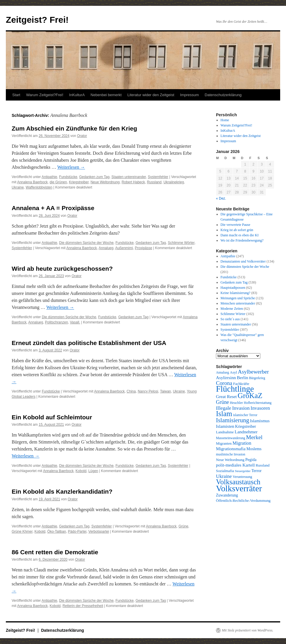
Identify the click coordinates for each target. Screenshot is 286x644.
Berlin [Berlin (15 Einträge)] (242, 378)
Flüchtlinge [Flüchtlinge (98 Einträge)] (235, 389)
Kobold (81, 471)
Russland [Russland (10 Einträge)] (263, 465)
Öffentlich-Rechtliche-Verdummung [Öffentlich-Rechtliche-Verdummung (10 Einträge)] (243, 500)
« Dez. (221, 198)
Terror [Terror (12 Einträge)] (256, 471)
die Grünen (58, 182)
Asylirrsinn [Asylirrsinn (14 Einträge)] (226, 378)
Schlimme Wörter (181, 243)
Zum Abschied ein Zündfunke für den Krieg (74, 128)
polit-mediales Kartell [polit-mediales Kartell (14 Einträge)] (235, 465)
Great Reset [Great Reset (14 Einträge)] (226, 396)
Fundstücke (68, 177)
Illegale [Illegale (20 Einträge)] (224, 408)
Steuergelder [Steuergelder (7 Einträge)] (243, 471)
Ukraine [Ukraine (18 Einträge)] (224, 476)
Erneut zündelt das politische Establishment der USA (89, 343)
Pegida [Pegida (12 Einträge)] (251, 460)
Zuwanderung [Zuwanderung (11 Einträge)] (227, 495)
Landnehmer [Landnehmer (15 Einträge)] (246, 432)
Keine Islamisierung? (236, 293)
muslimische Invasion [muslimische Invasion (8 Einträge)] (231, 454)
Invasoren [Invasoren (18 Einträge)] (260, 408)
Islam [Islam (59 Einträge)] (224, 414)
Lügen (93, 471)
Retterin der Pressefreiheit (83, 606)
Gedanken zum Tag (94, 177)
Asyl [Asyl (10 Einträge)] (233, 372)
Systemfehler (158, 177)
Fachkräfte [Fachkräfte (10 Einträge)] (241, 384)
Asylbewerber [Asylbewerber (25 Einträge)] (253, 372)
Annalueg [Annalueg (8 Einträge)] (223, 372)
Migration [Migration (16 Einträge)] (242, 443)
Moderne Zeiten (232, 309)
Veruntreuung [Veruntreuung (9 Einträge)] (242, 477)
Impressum (189, 95)
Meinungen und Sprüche (238, 298)
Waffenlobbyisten (39, 187)
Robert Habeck (133, 182)
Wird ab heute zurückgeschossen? (62, 269)
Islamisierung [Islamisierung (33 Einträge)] (233, 420)
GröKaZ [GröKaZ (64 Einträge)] (250, 396)
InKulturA (77, 95)
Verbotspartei (99, 532)
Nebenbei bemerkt (106, 95)
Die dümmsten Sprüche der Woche (87, 243)
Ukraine (18, 187)
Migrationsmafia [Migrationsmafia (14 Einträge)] (231, 449)
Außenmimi (124, 248)
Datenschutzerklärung (223, 95)
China (131, 391)
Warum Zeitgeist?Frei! (45, 95)
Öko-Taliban (57, 532)
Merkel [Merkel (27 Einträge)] (254, 437)
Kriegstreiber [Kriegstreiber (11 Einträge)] (246, 426)
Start (16, 95)
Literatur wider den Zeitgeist (151, 95)
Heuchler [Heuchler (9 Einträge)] (236, 403)
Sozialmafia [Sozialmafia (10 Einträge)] (225, 471)
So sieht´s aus (230, 319)
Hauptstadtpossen (233, 288)
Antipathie (49, 177)
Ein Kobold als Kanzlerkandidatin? (62, 491)
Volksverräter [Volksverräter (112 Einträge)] (239, 488)
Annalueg (106, 248)
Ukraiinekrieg (174, 182)
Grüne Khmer (22, 532)
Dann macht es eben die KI (240, 235)
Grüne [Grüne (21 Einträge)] (222, 402)
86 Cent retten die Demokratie (55, 552)
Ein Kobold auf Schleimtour (52, 417)
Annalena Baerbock (33, 182)
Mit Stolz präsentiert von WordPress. (247, 630)
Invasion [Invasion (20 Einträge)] (241, 408)
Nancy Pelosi (148, 391)
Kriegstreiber (79, 182)
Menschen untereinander (238, 303)
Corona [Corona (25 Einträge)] (224, 383)
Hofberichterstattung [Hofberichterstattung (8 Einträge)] (258, 403)
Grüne (183, 526)
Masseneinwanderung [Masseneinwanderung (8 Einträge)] (231, 438)
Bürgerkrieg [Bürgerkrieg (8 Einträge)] (257, 378)
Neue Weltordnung (105, 182)
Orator (82, 136)
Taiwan (165, 391)
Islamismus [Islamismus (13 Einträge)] (260, 421)
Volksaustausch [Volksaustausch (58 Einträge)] (238, 482)
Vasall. (75, 322)
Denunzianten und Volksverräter (243, 261)
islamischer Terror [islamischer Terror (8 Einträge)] (245, 415)
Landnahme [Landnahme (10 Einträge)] (225, 432)
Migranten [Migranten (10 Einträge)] (224, 443)
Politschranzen (56, 322)
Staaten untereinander (129, 177)
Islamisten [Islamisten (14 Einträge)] (225, 426)
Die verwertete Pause (236, 225)
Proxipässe (143, 248)
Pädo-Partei (77, 532)
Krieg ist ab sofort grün (237, 230)
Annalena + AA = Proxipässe (53, 208)
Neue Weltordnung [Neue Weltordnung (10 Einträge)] (230, 460)
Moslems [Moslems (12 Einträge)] (254, 449)
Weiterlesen (71, 167)
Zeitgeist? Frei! (37, 20)
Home (225, 120)
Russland (154, 182)
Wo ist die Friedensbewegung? (242, 240)
